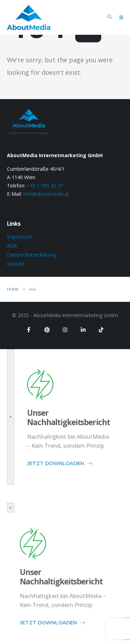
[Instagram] (65, 330)
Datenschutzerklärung (32, 255)
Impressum (20, 237)
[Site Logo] (29, 17)
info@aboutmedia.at (46, 194)
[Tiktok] (101, 330)
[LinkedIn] (83, 330)
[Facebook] (29, 330)
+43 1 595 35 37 (45, 186)
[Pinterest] (47, 330)
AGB (12, 246)
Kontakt (16, 264)
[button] (110, 17)
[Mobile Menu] (121, 17)
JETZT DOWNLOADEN (60, 468)
